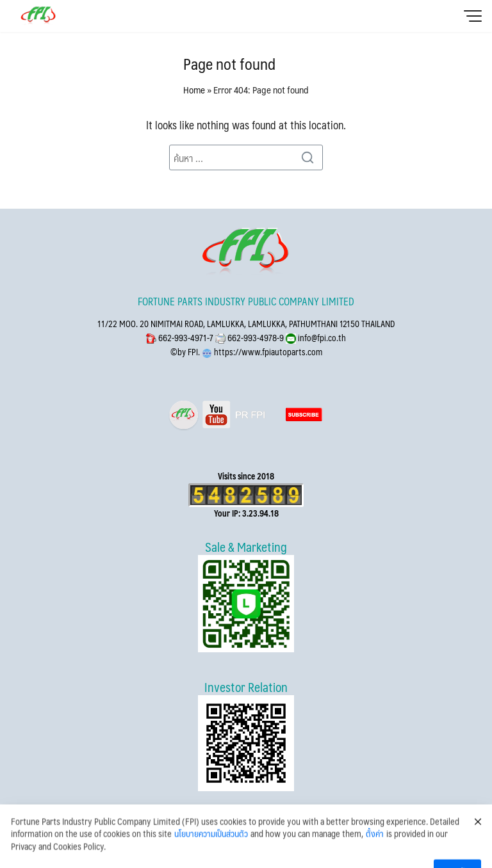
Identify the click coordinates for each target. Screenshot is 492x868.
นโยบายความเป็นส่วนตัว (211, 846)
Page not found (229, 63)
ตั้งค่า (375, 846)
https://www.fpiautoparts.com (267, 352)
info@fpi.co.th (321, 338)
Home (194, 89)
